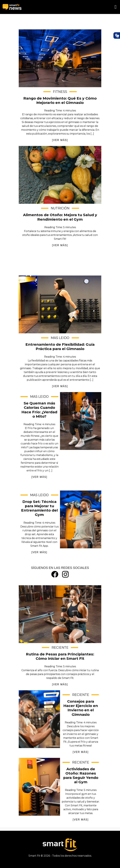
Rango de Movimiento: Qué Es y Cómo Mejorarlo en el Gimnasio (60, 58)
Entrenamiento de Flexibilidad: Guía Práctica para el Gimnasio (60, 304)
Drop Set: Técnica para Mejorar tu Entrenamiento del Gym (81, 519)
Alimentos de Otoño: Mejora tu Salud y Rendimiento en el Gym (60, 175)
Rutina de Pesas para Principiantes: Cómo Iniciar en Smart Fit (60, 614)
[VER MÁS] (60, 140)
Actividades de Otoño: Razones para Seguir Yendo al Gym (39, 787)
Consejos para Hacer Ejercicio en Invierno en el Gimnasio (39, 719)
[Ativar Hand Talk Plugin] (117, 35)
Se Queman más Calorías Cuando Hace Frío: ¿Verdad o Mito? (81, 421)
